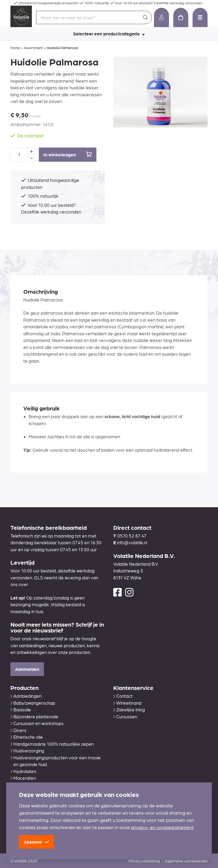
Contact (123, 696)
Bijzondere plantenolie (34, 716)
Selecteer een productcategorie (109, 34)
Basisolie (21, 709)
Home (15, 48)
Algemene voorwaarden (186, 861)
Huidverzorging (27, 751)
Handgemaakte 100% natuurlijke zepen (52, 744)
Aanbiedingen (26, 696)
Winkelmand (127, 703)
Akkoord (36, 842)
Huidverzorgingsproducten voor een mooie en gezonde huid (56, 761)
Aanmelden (27, 669)
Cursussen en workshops (37, 723)
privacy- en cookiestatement (162, 827)
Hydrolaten (23, 771)
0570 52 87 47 (132, 536)
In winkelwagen (68, 154)
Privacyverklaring (144, 861)
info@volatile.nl (132, 542)
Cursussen (125, 716)
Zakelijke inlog (129, 709)
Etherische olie (27, 737)
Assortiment (33, 48)
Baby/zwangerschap (33, 703)
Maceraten (23, 778)
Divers (18, 730)
